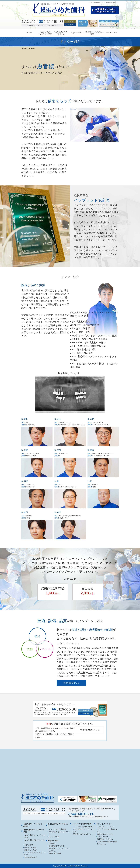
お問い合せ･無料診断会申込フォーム (107, 843)
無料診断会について (105, 834)
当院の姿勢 (29, 845)
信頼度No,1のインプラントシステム (59, 850)
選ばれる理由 (76, 33)
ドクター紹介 (102, 837)
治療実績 (52, 844)
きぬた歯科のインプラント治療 (35, 836)
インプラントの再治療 (57, 829)
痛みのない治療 (30, 850)
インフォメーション (109, 33)
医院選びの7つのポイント (83, 834)
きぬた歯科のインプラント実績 (83, 831)
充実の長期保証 (30, 857)
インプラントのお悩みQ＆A (108, 831)
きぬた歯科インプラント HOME (33, 825)
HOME (29, 33)
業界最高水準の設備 (56, 846)
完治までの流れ (30, 848)
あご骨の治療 (54, 837)
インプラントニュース (106, 827)
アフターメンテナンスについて (35, 854)
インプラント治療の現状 (83, 827)
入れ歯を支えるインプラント (59, 833)
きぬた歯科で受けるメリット (35, 841)
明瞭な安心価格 (55, 853)
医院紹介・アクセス (105, 839)
